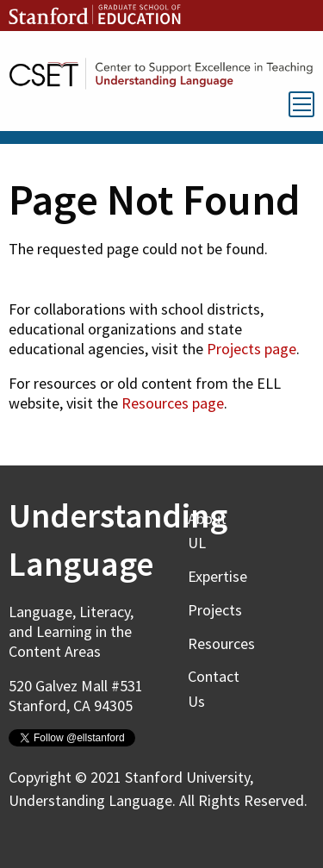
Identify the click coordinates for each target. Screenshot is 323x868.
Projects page (252, 349)
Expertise (217, 576)
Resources (221, 643)
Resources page (173, 403)
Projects (215, 610)
